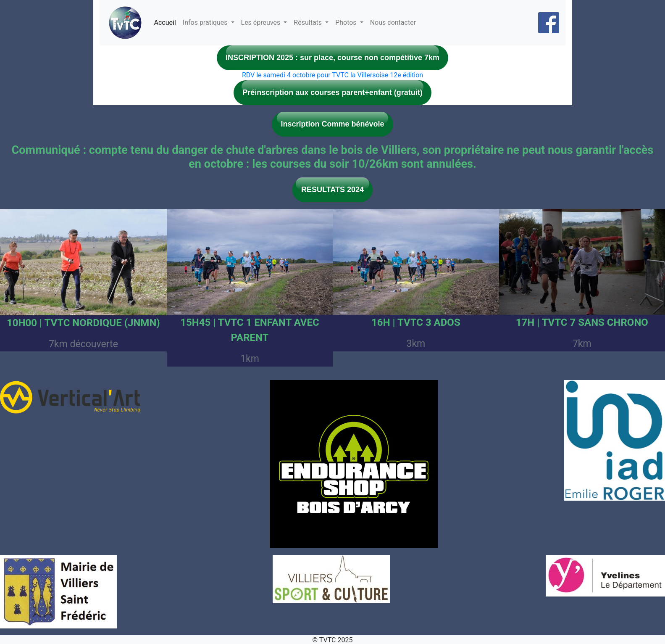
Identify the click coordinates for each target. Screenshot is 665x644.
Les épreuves (262, 22)
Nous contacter (393, 22)
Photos (347, 22)
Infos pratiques (206, 22)
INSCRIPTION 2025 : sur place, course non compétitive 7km (332, 58)
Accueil (165, 22)
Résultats (309, 22)
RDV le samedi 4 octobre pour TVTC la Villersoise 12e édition (332, 75)
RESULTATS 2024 (332, 190)
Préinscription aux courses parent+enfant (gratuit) (332, 92)
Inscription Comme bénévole (332, 124)
